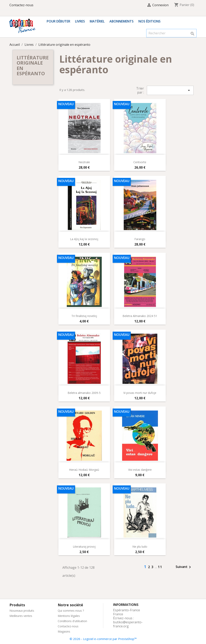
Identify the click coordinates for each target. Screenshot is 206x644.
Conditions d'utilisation (72, 621)
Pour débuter (58, 21)
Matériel (97, 21)
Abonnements (122, 21)
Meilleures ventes (21, 616)
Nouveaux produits (22, 611)
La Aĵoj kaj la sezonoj (84, 239)
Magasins (64, 631)
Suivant (184, 567)
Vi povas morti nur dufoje (140, 393)
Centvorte (140, 162)
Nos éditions (149, 21)
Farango (140, 239)
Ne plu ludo (140, 547)
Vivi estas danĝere (140, 470)
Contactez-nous (21, 5)
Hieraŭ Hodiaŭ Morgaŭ (84, 470)
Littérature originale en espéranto (33, 65)
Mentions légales (69, 616)
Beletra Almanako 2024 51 (140, 316)
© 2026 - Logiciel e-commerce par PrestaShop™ (103, 639)
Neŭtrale (84, 162)
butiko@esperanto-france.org (128, 624)
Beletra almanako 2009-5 (84, 393)
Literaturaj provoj (84, 547)
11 (160, 567)
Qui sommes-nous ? (71, 611)
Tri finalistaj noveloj (84, 316)
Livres (80, 21)
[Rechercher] (171, 33)
